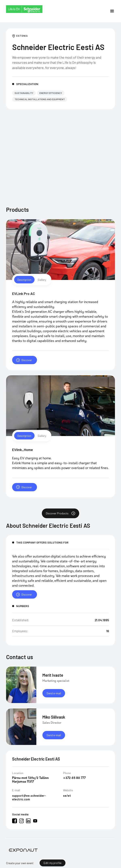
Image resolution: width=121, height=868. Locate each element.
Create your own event (20, 863)
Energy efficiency (51, 93)
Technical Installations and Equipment (40, 99)
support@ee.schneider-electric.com (29, 802)
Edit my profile (53, 863)
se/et (67, 800)
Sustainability (24, 93)
